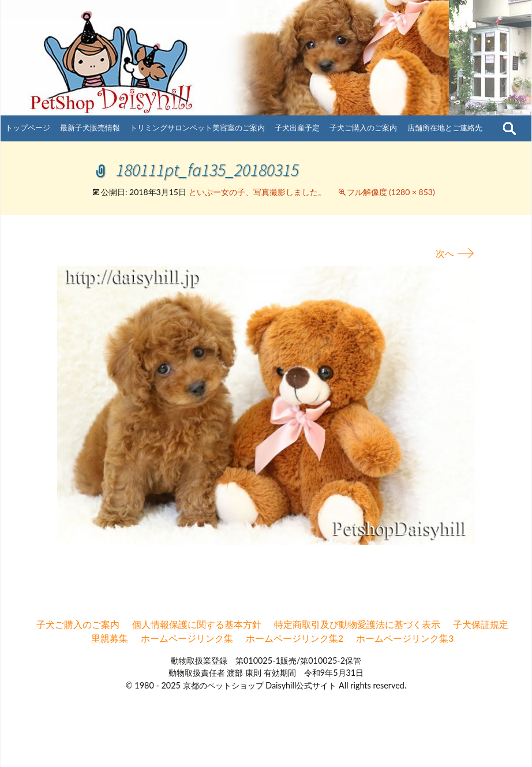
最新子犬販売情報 (90, 128)
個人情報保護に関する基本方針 (197, 624)
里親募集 (110, 638)
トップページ (28, 128)
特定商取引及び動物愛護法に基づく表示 (357, 624)
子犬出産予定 (297, 128)
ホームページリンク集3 (405, 638)
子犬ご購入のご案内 (363, 128)
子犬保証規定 (481, 624)
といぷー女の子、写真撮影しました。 (257, 192)
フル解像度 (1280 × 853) (391, 192)
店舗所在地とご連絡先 (445, 128)
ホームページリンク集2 (295, 638)
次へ (455, 253)
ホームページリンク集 (187, 638)
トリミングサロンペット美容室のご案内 (197, 128)
